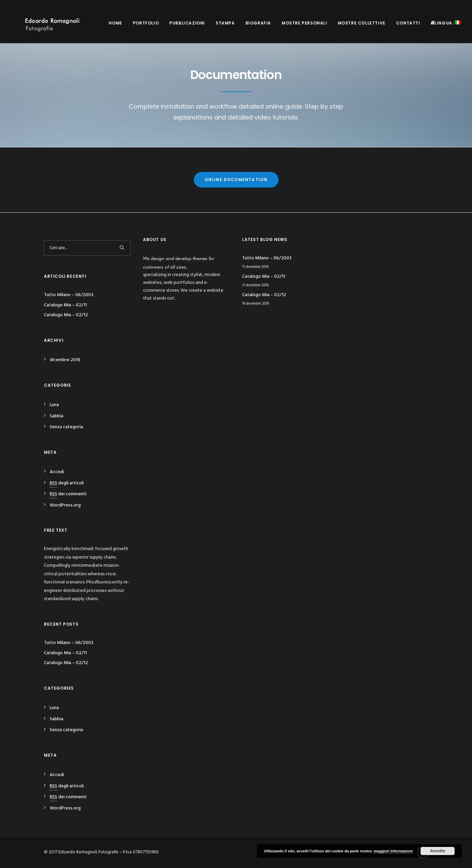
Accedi (57, 472)
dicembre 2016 (65, 360)
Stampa (225, 23)
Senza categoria (66, 427)
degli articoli (67, 483)
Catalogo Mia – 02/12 (66, 315)
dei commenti (68, 494)
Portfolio (146, 23)
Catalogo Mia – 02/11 (65, 305)
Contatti (408, 23)
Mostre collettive (362, 23)
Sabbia (57, 416)
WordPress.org (65, 505)
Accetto (438, 851)
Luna (54, 405)
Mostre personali (304, 23)
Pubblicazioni (187, 23)
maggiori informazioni (393, 851)
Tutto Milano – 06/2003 (69, 295)
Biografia (258, 23)
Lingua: (446, 23)
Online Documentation (236, 180)
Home (115, 23)
